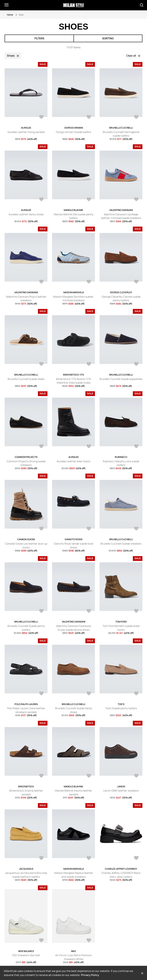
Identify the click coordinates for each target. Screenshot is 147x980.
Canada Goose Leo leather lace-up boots (26, 545)
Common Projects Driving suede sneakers (26, 463)
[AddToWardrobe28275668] (41, 611)
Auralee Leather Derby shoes (26, 214)
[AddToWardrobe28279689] (41, 447)
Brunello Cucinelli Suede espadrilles (121, 379)
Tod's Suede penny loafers (121, 708)
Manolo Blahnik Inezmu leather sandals (73, 792)
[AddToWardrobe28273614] (89, 611)
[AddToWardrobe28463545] (41, 282)
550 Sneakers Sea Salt (26, 955)
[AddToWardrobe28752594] (89, 117)
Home (10, 15)
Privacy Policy (90, 975)
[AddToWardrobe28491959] (41, 200)
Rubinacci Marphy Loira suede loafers (121, 463)
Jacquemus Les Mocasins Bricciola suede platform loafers (26, 875)
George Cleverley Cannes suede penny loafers (121, 298)
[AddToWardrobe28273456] (136, 611)
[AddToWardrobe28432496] (89, 282)
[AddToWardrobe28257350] (89, 776)
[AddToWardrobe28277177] (136, 447)
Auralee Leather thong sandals (26, 132)
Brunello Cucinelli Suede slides (26, 379)
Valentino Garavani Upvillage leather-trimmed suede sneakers (121, 216)
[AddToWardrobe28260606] (41, 776)
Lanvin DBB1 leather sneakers (121, 791)
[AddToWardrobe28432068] (41, 364)
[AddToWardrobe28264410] (89, 694)
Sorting (108, 38)
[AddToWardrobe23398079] (136, 858)
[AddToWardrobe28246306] (41, 858)
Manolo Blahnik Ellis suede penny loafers (74, 216)
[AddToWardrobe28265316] (41, 694)
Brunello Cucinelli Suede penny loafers (26, 628)
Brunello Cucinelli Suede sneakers (121, 544)
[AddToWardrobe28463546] (136, 200)
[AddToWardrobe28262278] (136, 694)
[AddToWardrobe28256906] (136, 776)
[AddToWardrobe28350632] (89, 364)
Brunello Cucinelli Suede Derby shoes (74, 710)
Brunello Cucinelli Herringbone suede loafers (121, 134)
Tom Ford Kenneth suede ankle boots (121, 628)
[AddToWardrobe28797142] (41, 941)
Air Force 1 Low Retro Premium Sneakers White (74, 957)
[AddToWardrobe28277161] (41, 529)
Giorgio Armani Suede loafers (73, 132)
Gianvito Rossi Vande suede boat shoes (74, 545)
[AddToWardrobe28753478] (41, 117)
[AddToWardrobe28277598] (89, 447)
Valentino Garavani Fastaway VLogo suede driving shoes (73, 628)
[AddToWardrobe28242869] (89, 858)
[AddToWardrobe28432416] (136, 282)
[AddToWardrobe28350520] (136, 364)
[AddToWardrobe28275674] (136, 529)
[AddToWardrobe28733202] (89, 941)
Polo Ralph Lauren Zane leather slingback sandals (26, 710)
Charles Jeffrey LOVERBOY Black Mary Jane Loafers (121, 875)
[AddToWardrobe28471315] (89, 200)
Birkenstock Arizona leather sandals (26, 792)
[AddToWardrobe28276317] (89, 529)
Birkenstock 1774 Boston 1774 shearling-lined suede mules (74, 381)
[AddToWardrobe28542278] (136, 117)
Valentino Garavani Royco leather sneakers (26, 298)
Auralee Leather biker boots (73, 461)
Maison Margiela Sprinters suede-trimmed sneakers (73, 298)
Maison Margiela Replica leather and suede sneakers (74, 875)
